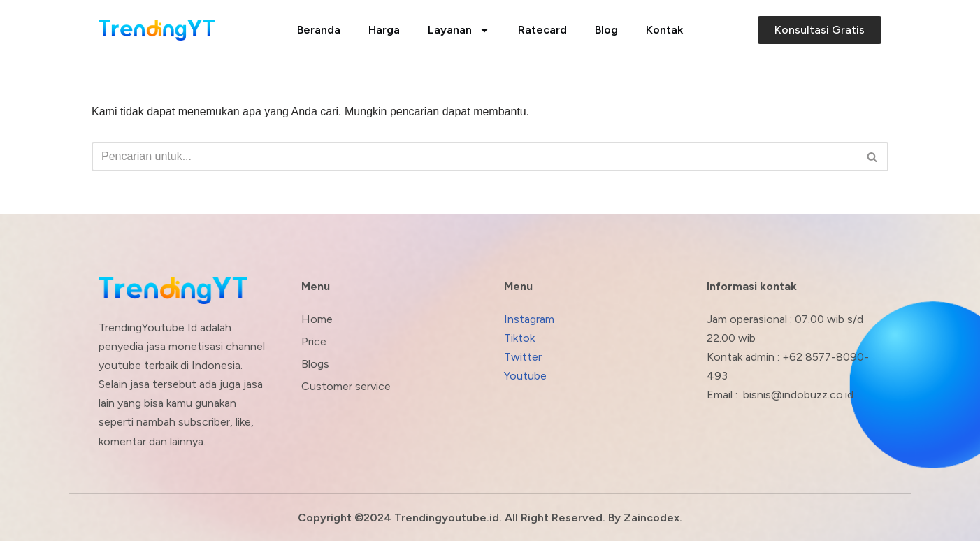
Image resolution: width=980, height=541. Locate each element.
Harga (384, 30)
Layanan (459, 30)
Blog (606, 30)
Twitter (523, 357)
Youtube (525, 376)
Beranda (319, 30)
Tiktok (519, 338)
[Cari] (474, 157)
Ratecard (542, 30)
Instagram (529, 319)
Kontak (664, 30)
